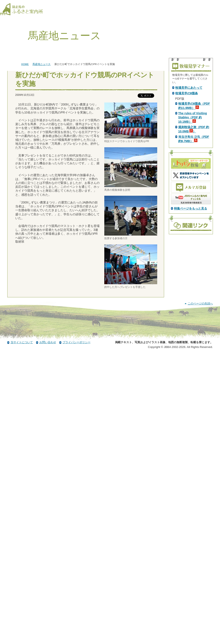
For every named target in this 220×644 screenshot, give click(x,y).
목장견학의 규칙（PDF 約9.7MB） (194, 215)
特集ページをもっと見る (191, 285)
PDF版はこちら (187, 125)
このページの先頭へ (200, 593)
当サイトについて (22, 632)
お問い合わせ (48, 632)
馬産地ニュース (42, 64)
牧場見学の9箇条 (187, 169)
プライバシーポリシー (77, 632)
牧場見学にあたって (189, 164)
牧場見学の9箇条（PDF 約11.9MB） (194, 182)
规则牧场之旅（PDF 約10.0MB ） (194, 205)
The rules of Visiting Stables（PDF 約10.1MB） (193, 194)
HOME (25, 64)
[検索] (217, 4)
